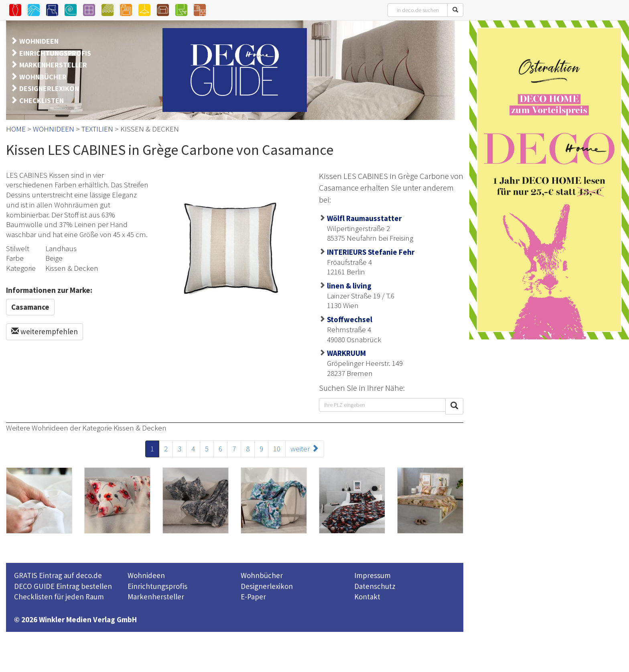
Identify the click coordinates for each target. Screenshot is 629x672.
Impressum (372, 575)
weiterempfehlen (45, 331)
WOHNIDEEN (39, 41)
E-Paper (253, 597)
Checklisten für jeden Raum (59, 597)
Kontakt (367, 597)
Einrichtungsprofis (157, 586)
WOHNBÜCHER (43, 77)
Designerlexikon (267, 586)
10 (277, 449)
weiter (305, 449)
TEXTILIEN (97, 129)
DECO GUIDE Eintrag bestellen (63, 586)
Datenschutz (375, 586)
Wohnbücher (262, 575)
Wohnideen (146, 575)
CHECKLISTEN (42, 100)
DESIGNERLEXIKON (49, 88)
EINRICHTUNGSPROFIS (55, 53)
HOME (16, 129)
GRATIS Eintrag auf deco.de (58, 575)
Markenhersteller (156, 597)
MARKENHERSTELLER (53, 65)
